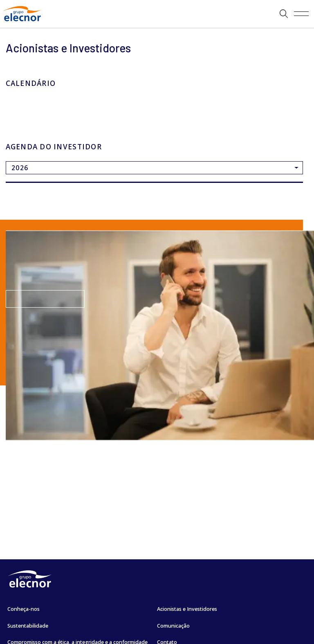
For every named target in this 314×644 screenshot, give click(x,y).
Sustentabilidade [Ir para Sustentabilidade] (28, 626)
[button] (284, 14)
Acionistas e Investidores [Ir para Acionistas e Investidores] (187, 609)
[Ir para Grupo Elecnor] (22, 22)
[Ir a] (157, 14)
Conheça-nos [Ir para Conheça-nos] (24, 609)
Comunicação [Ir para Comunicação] (173, 626)
